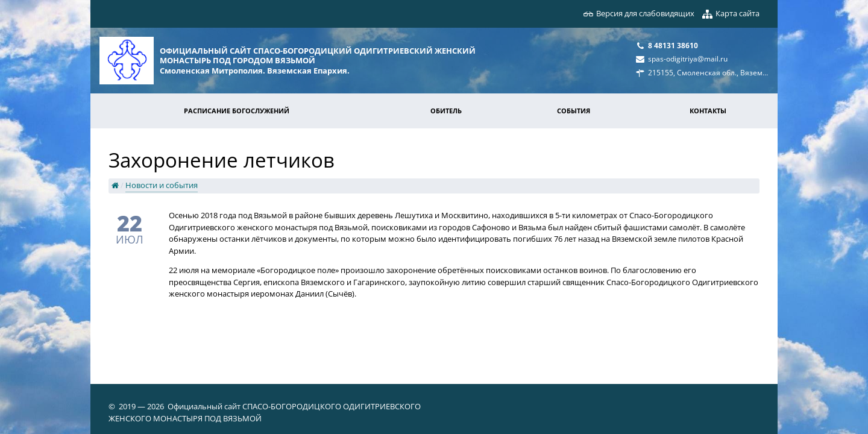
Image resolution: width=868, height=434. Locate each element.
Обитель (446, 111)
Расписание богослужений (237, 111)
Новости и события (162, 185)
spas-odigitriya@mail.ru (688, 58)
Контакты (708, 111)
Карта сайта (737, 13)
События (574, 111)
